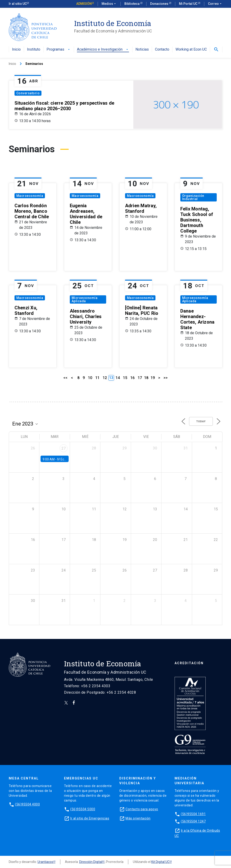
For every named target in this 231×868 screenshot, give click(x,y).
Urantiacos (45, 862)
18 (146, 378)
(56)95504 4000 (27, 804)
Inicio (16, 50)
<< (65, 378)
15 (125, 378)
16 (132, 378)
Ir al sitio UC (18, 4)
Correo (215, 4)
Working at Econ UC (191, 50)
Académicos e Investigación (103, 50)
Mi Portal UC (189, 4)
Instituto (34, 50)
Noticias (142, 50)
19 (153, 378)
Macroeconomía (30, 196)
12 (105, 378)
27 (64, 448)
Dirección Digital (91, 862)
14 (118, 378)
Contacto (162, 50)
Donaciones (160, 4)
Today (201, 421)
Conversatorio (28, 93)
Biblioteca (132, 4)
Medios (109, 4)
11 (97, 378)
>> (166, 378)
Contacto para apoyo (142, 809)
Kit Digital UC (160, 862)
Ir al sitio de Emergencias (90, 818)
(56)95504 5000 (83, 809)
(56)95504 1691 (193, 814)
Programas (59, 50)
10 (90, 378)
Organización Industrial (193, 197)
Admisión (84, 4)
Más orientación (138, 818)
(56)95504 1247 (193, 821)
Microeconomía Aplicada (85, 299)
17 (140, 378)
